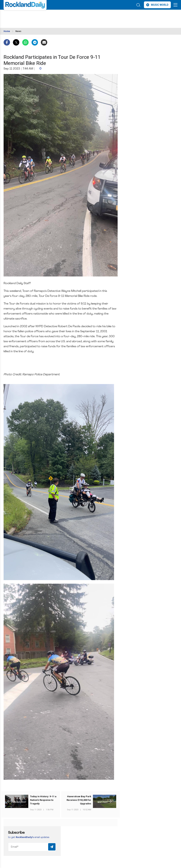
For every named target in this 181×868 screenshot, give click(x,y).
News (18, 31)
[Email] (32, 847)
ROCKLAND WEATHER (35, 17)
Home (7, 31)
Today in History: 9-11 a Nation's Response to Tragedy (43, 800)
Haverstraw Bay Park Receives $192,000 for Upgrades (79, 800)
